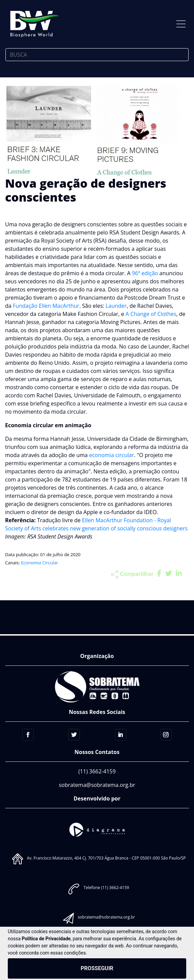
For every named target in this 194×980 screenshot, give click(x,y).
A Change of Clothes (151, 314)
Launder (116, 306)
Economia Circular (40, 563)
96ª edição (145, 273)
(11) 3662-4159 (97, 771)
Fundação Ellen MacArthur (46, 306)
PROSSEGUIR (97, 968)
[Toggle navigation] (181, 24)
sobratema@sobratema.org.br (97, 785)
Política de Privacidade (46, 939)
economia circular (112, 455)
